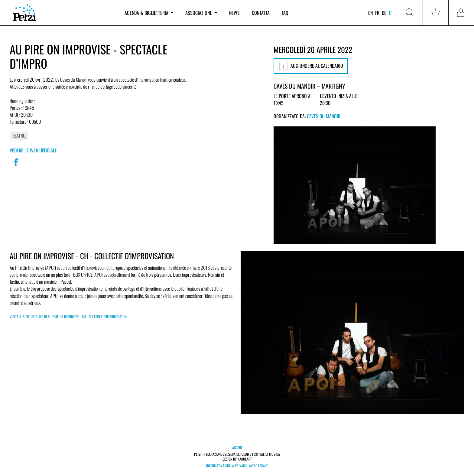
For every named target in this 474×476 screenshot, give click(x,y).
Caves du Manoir (324, 116)
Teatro (19, 135)
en (370, 13)
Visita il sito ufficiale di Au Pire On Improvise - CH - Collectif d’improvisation (68, 316)
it (390, 13)
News (234, 13)
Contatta (261, 13)
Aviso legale (258, 466)
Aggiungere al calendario (311, 66)
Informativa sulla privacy (226, 466)
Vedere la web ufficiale (33, 150)
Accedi (237, 447)
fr (377, 13)
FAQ (285, 13)
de (384, 13)
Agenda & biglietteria (149, 13)
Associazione (201, 13)
